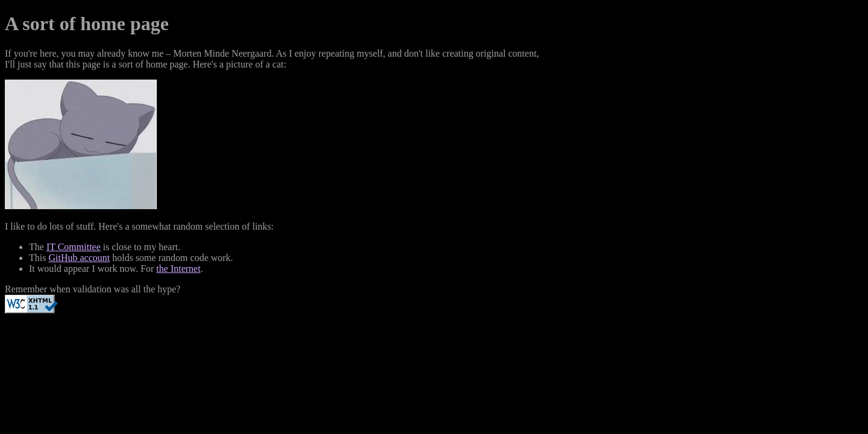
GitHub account (79, 258)
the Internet (178, 269)
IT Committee (74, 247)
